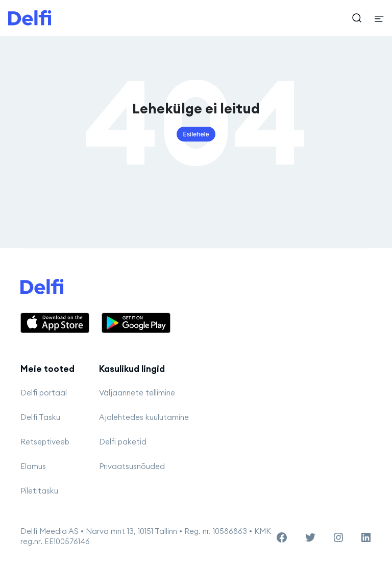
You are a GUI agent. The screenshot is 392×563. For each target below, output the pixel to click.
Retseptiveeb (45, 442)
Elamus (33, 466)
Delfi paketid (123, 442)
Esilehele (196, 134)
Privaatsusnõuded (132, 466)
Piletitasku (39, 491)
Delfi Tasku (40, 417)
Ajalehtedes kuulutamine (144, 417)
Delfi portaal (44, 393)
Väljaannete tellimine (137, 393)
